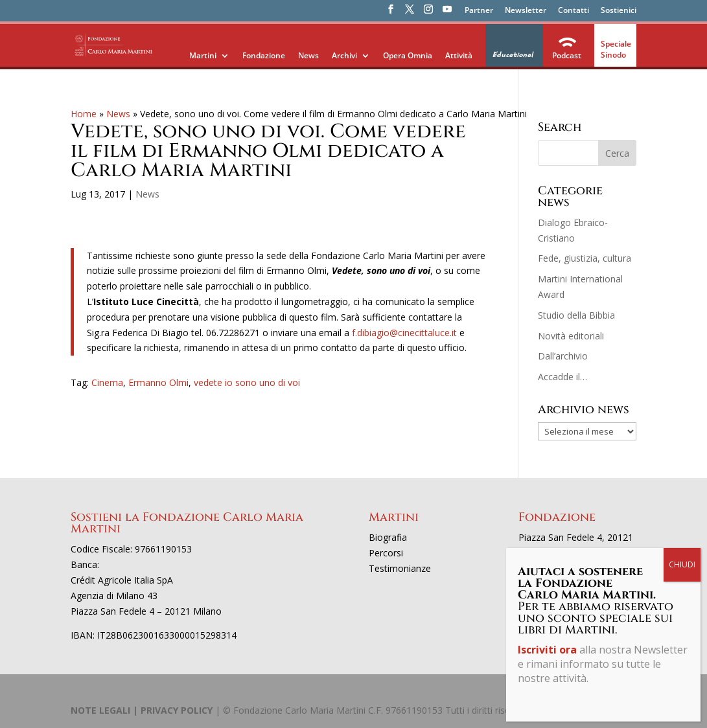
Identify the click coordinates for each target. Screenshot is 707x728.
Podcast (567, 55)
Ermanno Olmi (158, 382)
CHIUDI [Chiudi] (682, 564)
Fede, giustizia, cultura (585, 258)
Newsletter (526, 11)
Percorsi (386, 553)
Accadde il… (562, 377)
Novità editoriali (571, 336)
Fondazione (264, 55)
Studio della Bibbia (576, 315)
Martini (203, 55)
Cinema (107, 382)
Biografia (388, 537)
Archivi (344, 55)
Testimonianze (400, 568)
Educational (512, 55)
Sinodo (613, 55)
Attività (459, 55)
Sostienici (619, 11)
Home (84, 114)
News (308, 55)
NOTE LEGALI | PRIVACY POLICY (142, 710)
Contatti (574, 11)
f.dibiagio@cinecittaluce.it (404, 333)
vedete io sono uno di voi (247, 382)
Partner (479, 11)
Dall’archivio (563, 356)
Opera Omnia (408, 55)
